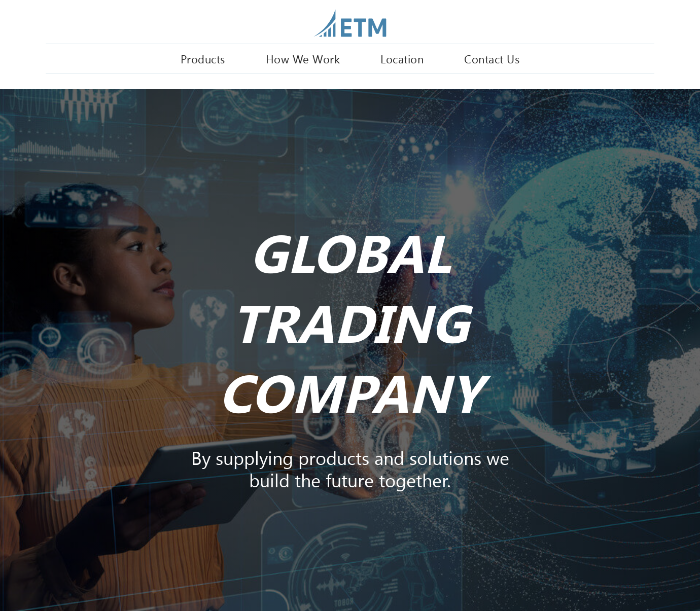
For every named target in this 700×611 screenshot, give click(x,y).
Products (203, 59)
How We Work (303, 59)
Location (402, 59)
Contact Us (492, 59)
